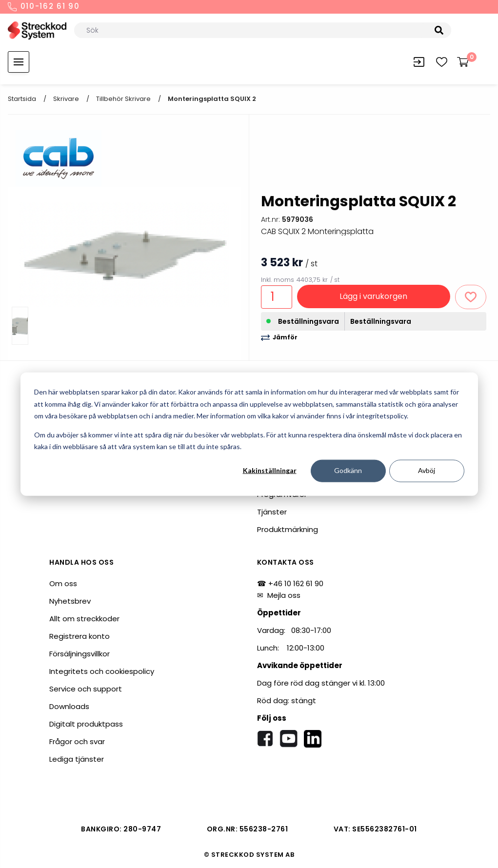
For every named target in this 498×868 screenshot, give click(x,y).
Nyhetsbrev (70, 601)
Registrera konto (80, 636)
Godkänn (348, 470)
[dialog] (249, 434)
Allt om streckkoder (84, 619)
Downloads (69, 706)
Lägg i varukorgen (373, 296)
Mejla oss (284, 595)
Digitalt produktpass (86, 724)
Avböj (427, 470)
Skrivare (66, 99)
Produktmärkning (288, 529)
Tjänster (272, 512)
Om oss (63, 583)
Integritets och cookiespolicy (102, 671)
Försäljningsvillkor (80, 654)
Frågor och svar (77, 741)
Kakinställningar (270, 470)
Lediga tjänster (77, 759)
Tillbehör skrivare (123, 99)
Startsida (22, 99)
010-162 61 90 (44, 7)
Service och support (86, 689)
